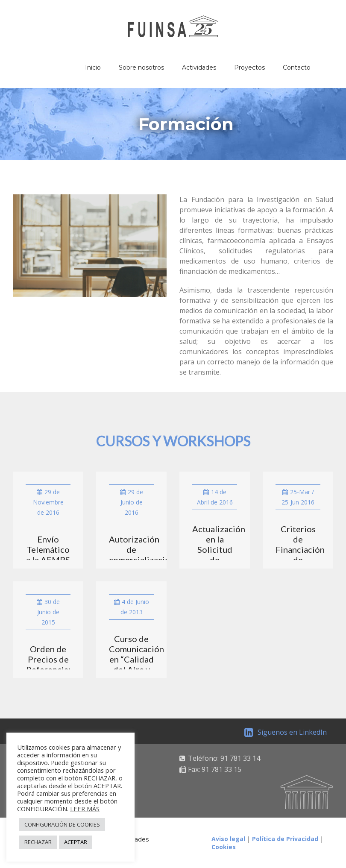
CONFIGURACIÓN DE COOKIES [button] (62, 824)
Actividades (199, 67)
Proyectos (249, 67)
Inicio (93, 67)
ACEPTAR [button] (76, 842)
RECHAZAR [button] (38, 842)
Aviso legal (228, 839)
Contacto (297, 67)
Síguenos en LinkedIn (286, 732)
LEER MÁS (85, 809)
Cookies (224, 847)
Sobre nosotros (141, 67)
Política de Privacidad (285, 839)
